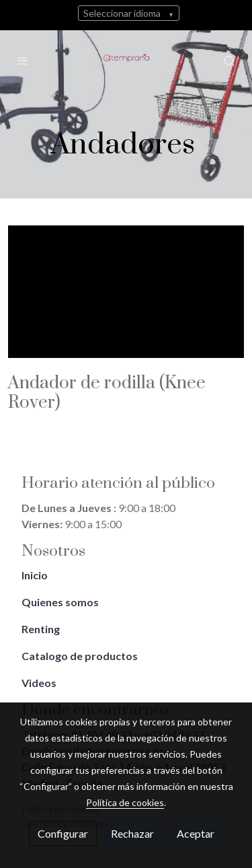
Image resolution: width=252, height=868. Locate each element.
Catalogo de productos (81, 656)
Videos (39, 683)
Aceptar (196, 833)
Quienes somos (61, 602)
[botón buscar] (229, 61)
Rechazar (132, 833)
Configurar (63, 833)
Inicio (36, 575)
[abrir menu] (23, 61)
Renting (42, 629)
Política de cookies (125, 802)
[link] (126, 61)
